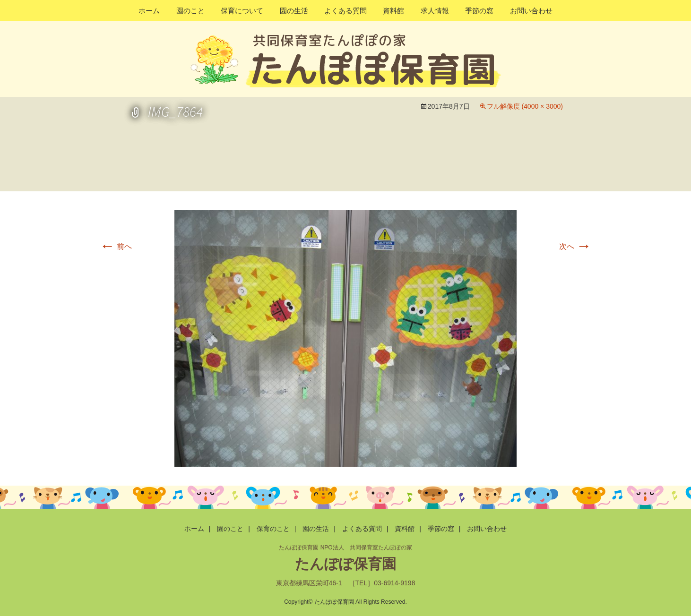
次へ (575, 246)
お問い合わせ (531, 11)
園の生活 (294, 11)
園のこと (190, 11)
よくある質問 (345, 11)
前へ (116, 246)
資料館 (393, 11)
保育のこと (273, 529)
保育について (242, 11)
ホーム (149, 11)
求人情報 (435, 11)
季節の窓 (479, 11)
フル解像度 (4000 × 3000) (525, 106)
